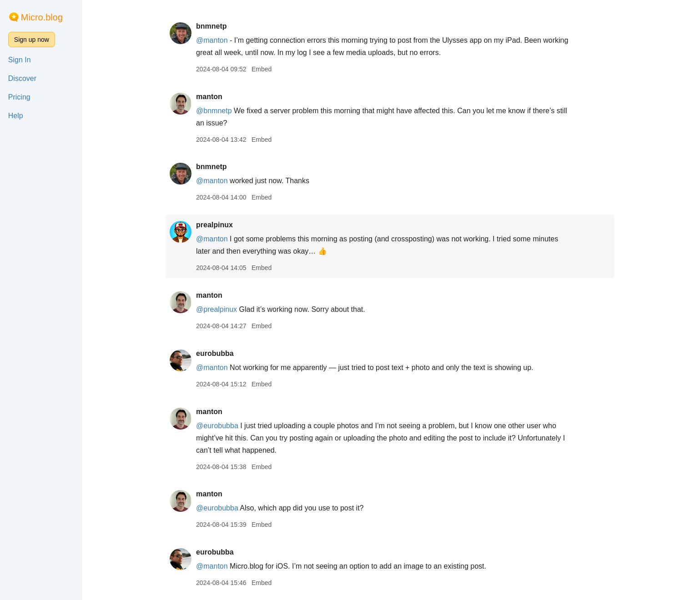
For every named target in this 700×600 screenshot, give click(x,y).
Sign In (20, 60)
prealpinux (215, 225)
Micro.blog (42, 17)
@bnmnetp (215, 111)
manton (210, 97)
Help (16, 116)
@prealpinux (217, 309)
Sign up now (32, 40)
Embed (262, 69)
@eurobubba (218, 426)
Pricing (19, 97)
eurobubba (216, 353)
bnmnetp (212, 26)
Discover (22, 78)
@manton (213, 40)
